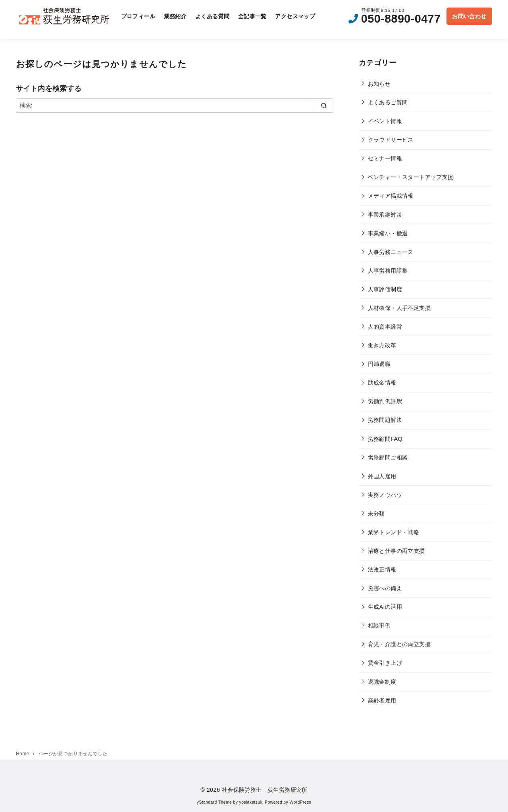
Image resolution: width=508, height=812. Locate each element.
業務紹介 (175, 16)
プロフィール (138, 16)
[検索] (175, 106)
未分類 (376, 514)
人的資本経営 (385, 327)
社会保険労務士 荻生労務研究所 (265, 790)
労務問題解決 (385, 420)
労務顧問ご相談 (388, 458)
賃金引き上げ (385, 663)
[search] (324, 106)
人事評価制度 (385, 289)
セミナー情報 (385, 158)
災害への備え (385, 588)
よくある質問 (212, 16)
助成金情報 (382, 383)
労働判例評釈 (385, 401)
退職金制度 (382, 682)
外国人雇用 (382, 476)
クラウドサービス (391, 140)
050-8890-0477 (401, 19)
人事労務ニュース (391, 252)
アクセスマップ (295, 16)
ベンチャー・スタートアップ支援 (411, 177)
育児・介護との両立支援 (399, 644)
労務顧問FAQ (385, 439)
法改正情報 (382, 570)
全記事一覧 (252, 16)
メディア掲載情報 (391, 196)
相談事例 (379, 625)
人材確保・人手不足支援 (399, 308)
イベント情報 (385, 121)
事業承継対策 (385, 215)
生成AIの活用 (385, 607)
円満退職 (379, 364)
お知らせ (379, 84)
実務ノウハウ (385, 495)
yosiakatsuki (251, 802)
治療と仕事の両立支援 (396, 551)
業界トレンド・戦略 (394, 532)
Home (23, 754)
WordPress (300, 802)
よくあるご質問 (388, 102)
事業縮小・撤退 (388, 233)
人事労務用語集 (388, 271)
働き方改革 (382, 345)
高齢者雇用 (382, 700)
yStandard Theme (214, 802)
